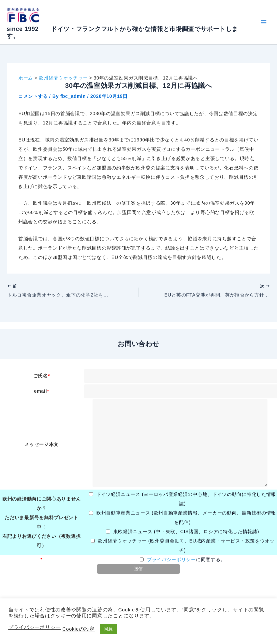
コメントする (33, 96)
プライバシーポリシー (171, 559)
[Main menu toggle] (263, 22)
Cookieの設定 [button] (78, 629)
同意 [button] (108, 629)
